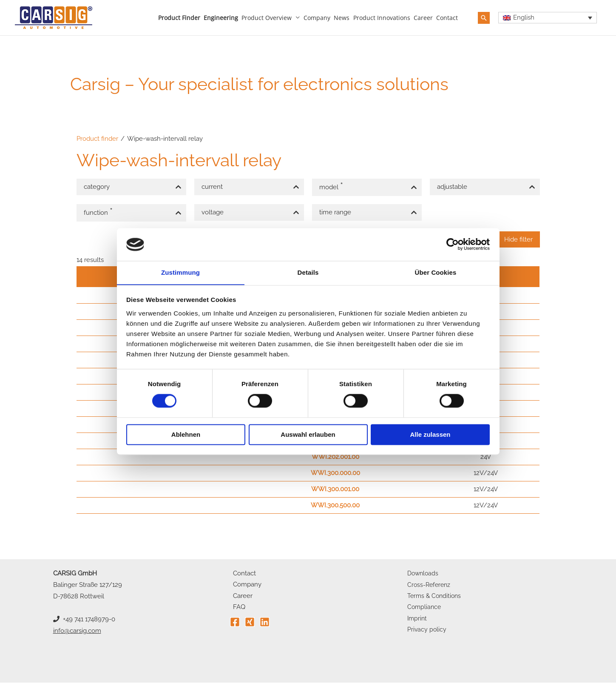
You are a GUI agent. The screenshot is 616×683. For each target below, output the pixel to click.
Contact (447, 18)
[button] (484, 18)
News (342, 18)
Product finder (179, 18)
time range (335, 212)
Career (423, 18)
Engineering (221, 18)
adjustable (452, 187)
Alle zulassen (430, 435)
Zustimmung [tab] (180, 272)
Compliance (425, 608)
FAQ (236, 608)
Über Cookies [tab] (436, 272)
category (97, 187)
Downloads (424, 574)
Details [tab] (308, 272)
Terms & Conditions (436, 597)
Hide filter (518, 239)
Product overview (267, 18)
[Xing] (250, 623)
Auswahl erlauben (308, 435)
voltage (213, 212)
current (212, 187)
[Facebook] (235, 623)
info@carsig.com (77, 631)
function (99, 212)
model (332, 186)
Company (317, 18)
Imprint (418, 620)
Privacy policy (427, 631)
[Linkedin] (265, 623)
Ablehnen (186, 435)
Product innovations (382, 18)
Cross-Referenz (430, 585)
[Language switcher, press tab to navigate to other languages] (548, 18)
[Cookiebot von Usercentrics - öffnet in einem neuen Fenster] (453, 244)
